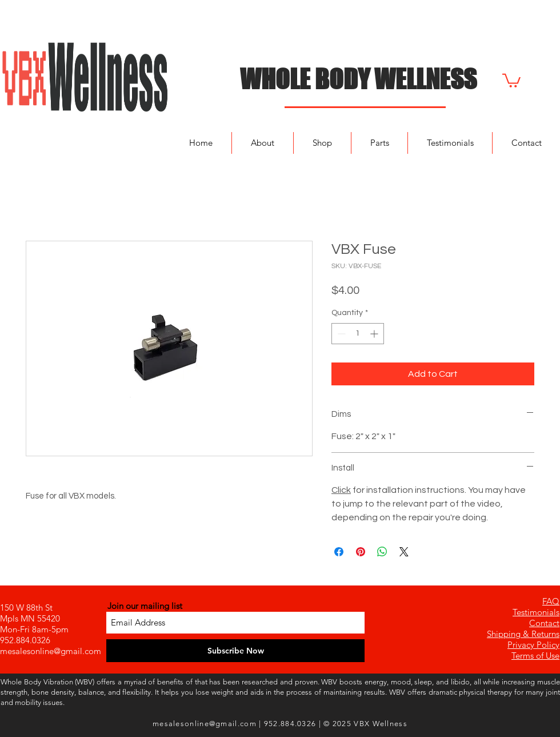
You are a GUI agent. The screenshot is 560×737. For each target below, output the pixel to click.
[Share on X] (404, 552)
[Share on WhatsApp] (382, 552)
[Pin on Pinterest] (361, 552)
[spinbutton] (358, 334)
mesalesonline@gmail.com (51, 651)
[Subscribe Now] (235, 651)
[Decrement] (340, 334)
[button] (511, 80)
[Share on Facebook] (339, 552)
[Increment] (375, 334)
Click (341, 490)
